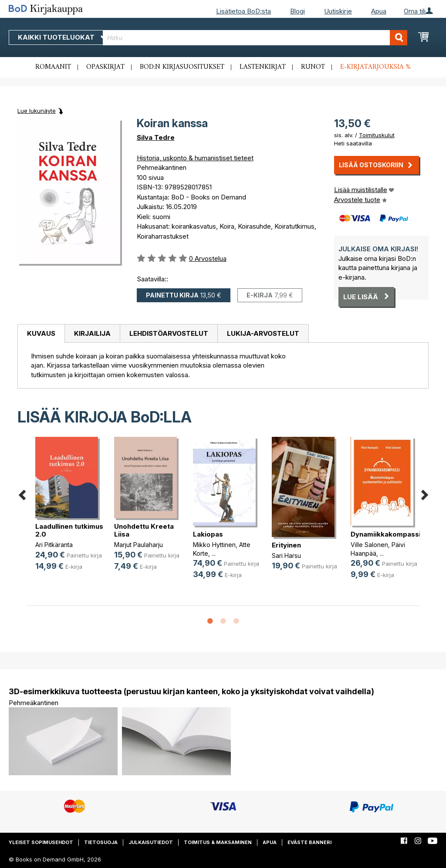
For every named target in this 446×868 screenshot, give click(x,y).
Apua (379, 11)
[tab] (41, 334)
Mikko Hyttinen (214, 545)
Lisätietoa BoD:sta (243, 11)
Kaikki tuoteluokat (62, 37)
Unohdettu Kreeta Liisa (144, 530)
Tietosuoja (101, 842)
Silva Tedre (156, 137)
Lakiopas (208, 534)
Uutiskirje (338, 11)
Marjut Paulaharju (139, 545)
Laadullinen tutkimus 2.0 (69, 530)
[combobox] (255, 38)
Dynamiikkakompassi (386, 534)
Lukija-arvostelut (263, 333)
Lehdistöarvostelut (169, 333)
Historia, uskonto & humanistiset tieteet (195, 158)
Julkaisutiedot (151, 842)
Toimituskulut (377, 135)
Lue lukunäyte (37, 111)
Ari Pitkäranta (54, 545)
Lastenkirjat (263, 67)
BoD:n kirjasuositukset (182, 67)
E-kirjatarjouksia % (375, 67)
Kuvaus (41, 333)
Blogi (297, 11)
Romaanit (53, 67)
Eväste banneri (309, 842)
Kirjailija (92, 333)
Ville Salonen (369, 545)
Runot (313, 67)
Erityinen (286, 545)
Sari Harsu (286, 556)
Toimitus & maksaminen (218, 842)
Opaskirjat (105, 67)
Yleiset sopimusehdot (41, 842)
